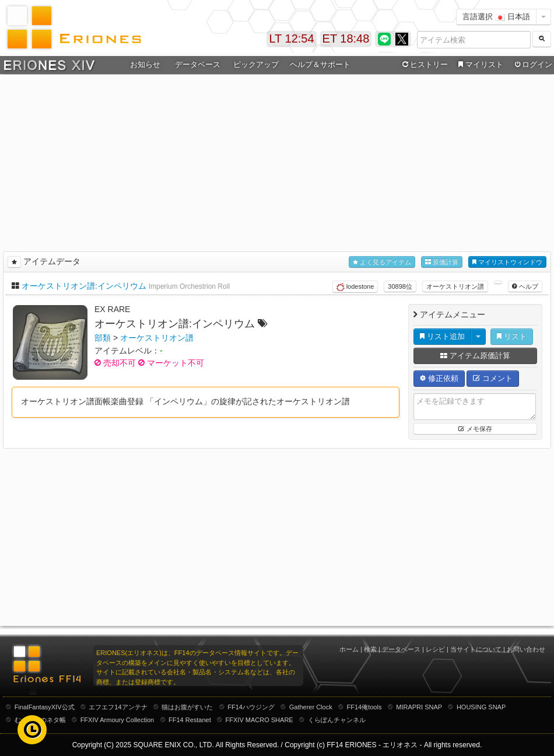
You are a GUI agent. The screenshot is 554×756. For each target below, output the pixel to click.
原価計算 (442, 262)
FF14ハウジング (251, 707)
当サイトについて (476, 649)
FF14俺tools (364, 707)
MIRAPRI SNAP (419, 707)
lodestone (355, 287)
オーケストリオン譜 (455, 286)
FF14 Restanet (190, 720)
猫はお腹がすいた (187, 707)
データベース (198, 64)
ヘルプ (525, 286)
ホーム (349, 649)
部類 (103, 338)
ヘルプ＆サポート (320, 64)
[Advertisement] (277, 161)
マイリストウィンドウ (507, 262)
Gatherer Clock (311, 707)
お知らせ (145, 64)
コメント (493, 378)
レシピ (435, 649)
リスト (512, 336)
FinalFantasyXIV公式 (45, 707)
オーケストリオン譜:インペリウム (84, 286)
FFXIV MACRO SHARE (260, 720)
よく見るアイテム (382, 262)
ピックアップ (256, 64)
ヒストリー (424, 65)
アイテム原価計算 (475, 356)
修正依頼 (439, 378)
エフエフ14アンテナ (118, 707)
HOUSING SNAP (481, 707)
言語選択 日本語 (496, 17)
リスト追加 (442, 336)
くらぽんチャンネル (337, 720)
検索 (370, 649)
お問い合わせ (526, 649)
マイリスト (479, 65)
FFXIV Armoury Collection (118, 720)
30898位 (400, 286)
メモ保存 (475, 429)
